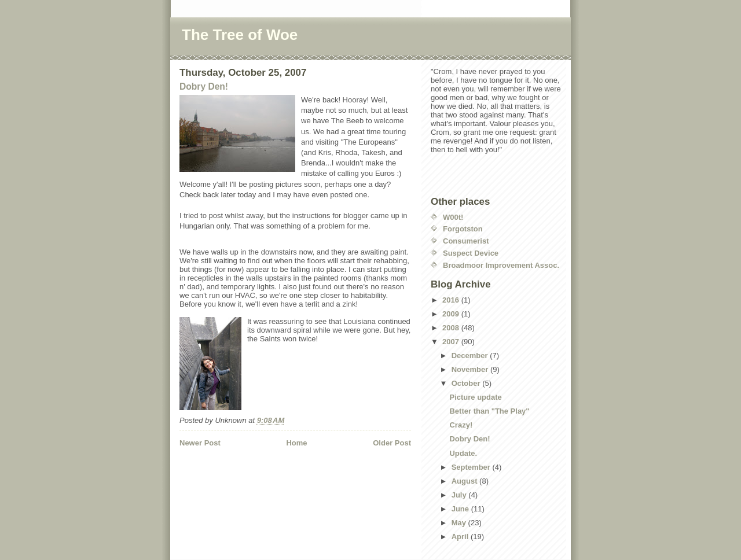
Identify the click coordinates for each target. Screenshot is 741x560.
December (471, 355)
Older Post (392, 443)
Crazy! (461, 425)
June (461, 509)
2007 (452, 342)
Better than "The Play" (489, 411)
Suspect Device (471, 253)
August (465, 481)
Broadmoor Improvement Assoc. (501, 265)
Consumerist (466, 241)
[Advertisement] (247, 479)
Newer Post (200, 443)
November (471, 369)
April (461, 537)
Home (296, 443)
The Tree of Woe (240, 35)
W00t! (453, 217)
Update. (463, 453)
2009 (452, 314)
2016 (452, 300)
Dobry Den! (204, 86)
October (467, 383)
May (460, 523)
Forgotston (463, 229)
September (472, 467)
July (460, 495)
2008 (452, 328)
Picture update (475, 397)
